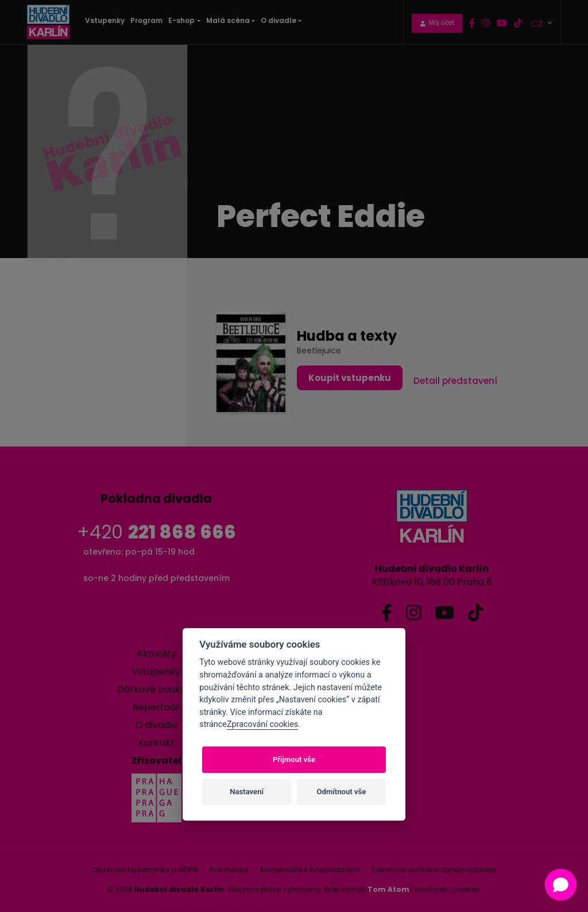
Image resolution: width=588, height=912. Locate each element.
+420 (156, 532)
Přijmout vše (294, 759)
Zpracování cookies (262, 724)
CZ (538, 22)
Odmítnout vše (342, 792)
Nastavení (247, 792)
